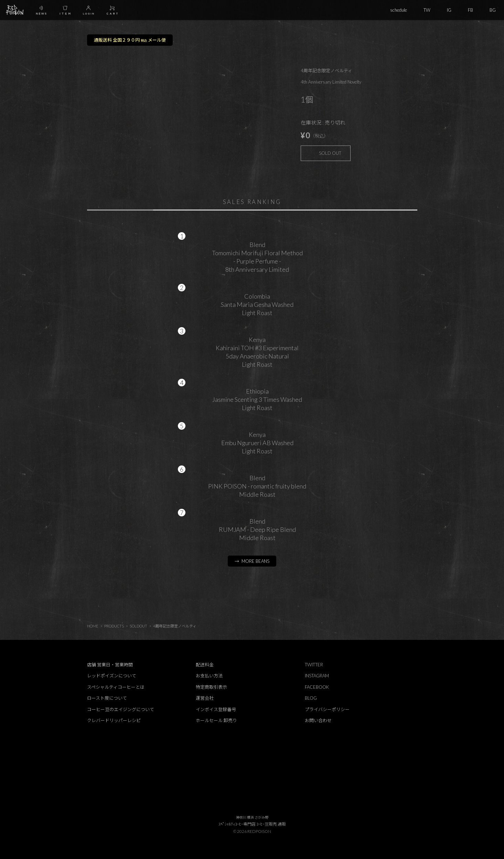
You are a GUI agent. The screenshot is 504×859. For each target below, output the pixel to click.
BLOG (311, 698)
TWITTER (314, 665)
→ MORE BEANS (252, 561)
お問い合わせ (318, 720)
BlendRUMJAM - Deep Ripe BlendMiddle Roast (257, 529)
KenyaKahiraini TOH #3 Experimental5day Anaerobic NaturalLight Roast (257, 352)
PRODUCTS (114, 626)
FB (470, 10)
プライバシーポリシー (327, 709)
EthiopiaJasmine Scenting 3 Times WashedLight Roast (257, 399)
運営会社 (205, 698)
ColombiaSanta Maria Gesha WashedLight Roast (257, 304)
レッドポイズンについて (112, 676)
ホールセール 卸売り (216, 720)
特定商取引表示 (211, 687)
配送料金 (205, 665)
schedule (399, 10)
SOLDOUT (138, 626)
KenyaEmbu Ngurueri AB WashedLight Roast (257, 443)
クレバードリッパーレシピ (114, 720)
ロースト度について (107, 698)
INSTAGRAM (317, 676)
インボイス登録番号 (216, 709)
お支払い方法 (209, 676)
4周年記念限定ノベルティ (175, 626)
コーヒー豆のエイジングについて (121, 709)
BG (493, 10)
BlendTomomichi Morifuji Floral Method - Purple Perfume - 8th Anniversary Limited (257, 257)
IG (449, 10)
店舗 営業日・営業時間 (110, 665)
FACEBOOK (317, 687)
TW (427, 10)
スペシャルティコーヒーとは (116, 687)
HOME (93, 626)
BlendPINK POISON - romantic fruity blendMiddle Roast (257, 486)
